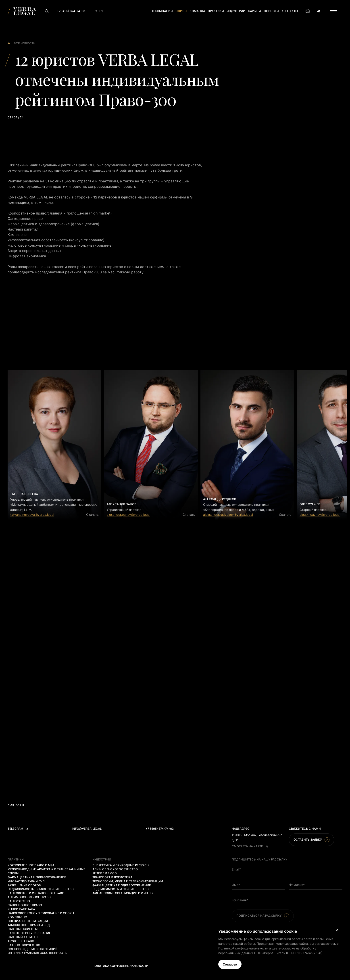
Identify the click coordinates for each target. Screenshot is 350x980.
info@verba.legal (87, 829)
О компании (162, 11)
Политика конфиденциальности (120, 966)
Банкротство (19, 901)
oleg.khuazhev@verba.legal (320, 515)
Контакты (290, 11)
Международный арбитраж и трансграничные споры (46, 871)
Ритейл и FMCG (105, 873)
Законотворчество (24, 945)
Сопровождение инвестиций (33, 949)
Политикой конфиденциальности (243, 948)
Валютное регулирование (29, 933)
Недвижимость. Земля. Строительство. (41, 889)
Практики (216, 11)
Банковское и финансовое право (36, 893)
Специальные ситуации (28, 921)
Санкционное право (25, 905)
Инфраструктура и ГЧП (26, 881)
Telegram (18, 829)
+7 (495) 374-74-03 (160, 829)
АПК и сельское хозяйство (115, 869)
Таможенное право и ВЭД (29, 925)
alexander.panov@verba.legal (128, 515)
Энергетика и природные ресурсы (121, 865)
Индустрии (236, 11)
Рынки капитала (21, 909)
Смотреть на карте (250, 846)
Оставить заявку (311, 840)
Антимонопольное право (29, 897)
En (101, 11)
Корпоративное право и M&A (31, 865)
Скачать (92, 515)
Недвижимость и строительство (121, 889)
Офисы (181, 11)
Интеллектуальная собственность (37, 953)
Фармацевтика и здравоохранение (37, 877)
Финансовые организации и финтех (123, 893)
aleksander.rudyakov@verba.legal (228, 515)
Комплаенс (17, 917)
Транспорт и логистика (112, 877)
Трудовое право (21, 941)
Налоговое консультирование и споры (41, 913)
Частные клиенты (23, 929)
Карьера (255, 11)
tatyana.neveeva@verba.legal (32, 515)
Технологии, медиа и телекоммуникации (128, 881)
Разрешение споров (24, 885)
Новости (271, 11)
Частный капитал (23, 937)
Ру (95, 11)
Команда (197, 11)
